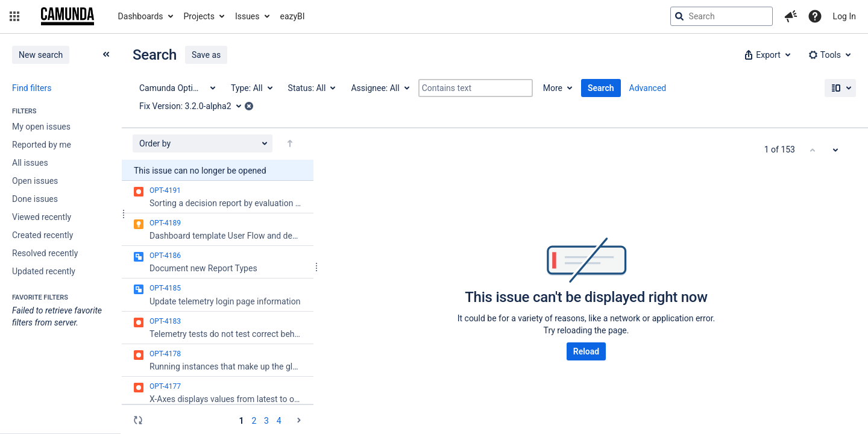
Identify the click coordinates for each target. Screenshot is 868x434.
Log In (844, 16)
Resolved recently (45, 253)
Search (601, 88)
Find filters (32, 88)
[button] (14, 16)
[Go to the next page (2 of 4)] (299, 420)
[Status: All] (311, 88)
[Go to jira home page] (68, 16)
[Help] (815, 16)
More (553, 88)
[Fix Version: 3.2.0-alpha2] (194, 106)
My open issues (41, 127)
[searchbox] (722, 16)
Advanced (648, 88)
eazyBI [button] (293, 16)
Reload (586, 351)
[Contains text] (476, 88)
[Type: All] (251, 88)
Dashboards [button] (141, 16)
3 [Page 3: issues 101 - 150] (266, 421)
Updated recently (44, 271)
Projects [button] (199, 16)
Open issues (35, 181)
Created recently (42, 235)
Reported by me (42, 145)
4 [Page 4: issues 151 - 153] (279, 421)
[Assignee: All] (379, 88)
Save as (206, 55)
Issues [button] (247, 16)
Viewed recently (42, 217)
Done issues (35, 199)
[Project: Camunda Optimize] (177, 88)
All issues (30, 163)
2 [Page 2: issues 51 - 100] (254, 421)
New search (41, 55)
